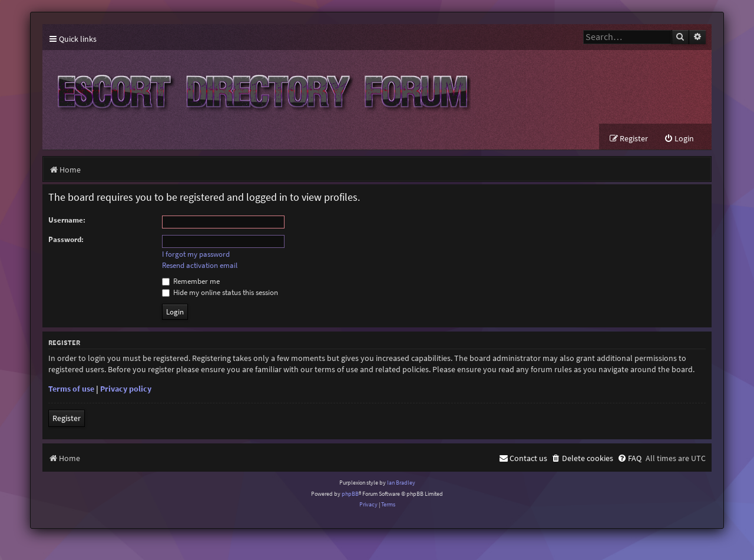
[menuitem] (679, 139)
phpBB (350, 494)
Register (67, 418)
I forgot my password (196, 254)
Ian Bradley (401, 483)
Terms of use (71, 389)
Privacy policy (126, 389)
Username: (67, 220)
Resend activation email (200, 266)
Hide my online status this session (220, 292)
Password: (66, 239)
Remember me (191, 281)
